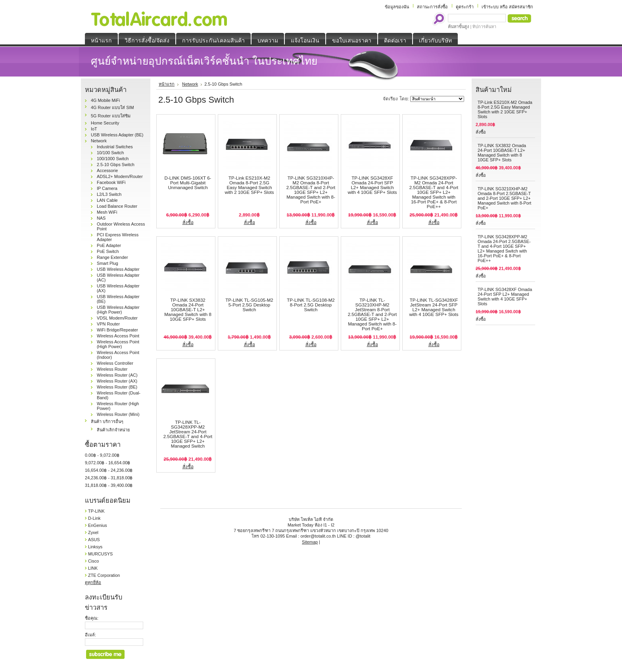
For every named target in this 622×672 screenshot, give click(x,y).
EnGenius (98, 525)
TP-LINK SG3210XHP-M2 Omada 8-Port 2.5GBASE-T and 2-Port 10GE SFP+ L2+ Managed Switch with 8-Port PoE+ (311, 190)
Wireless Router (112, 369)
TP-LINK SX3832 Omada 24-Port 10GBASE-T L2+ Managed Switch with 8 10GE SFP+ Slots (188, 310)
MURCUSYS (100, 554)
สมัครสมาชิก (521, 7)
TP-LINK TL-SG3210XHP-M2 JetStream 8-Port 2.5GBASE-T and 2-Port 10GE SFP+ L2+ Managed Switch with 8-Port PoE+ (372, 314)
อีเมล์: (90, 635)
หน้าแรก (167, 84)
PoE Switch (108, 251)
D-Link (94, 518)
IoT (94, 129)
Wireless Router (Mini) (118, 414)
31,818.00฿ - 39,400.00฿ (109, 485)
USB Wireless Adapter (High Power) (118, 310)
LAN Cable (107, 200)
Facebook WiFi (111, 182)
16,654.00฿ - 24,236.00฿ (109, 470)
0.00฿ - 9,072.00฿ (102, 455)
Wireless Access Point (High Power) (118, 344)
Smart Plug (108, 263)
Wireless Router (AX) (117, 381)
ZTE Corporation (104, 575)
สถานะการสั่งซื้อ (432, 7)
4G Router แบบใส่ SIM (112, 107)
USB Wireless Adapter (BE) (117, 135)
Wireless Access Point (118, 336)
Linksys (95, 547)
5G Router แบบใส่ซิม (111, 116)
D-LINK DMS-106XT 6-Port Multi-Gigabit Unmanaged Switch (188, 183)
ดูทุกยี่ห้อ (93, 582)
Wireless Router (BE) (117, 387)
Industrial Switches (115, 147)
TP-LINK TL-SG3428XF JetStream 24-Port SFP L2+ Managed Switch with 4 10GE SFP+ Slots (434, 307)
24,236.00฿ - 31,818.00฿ (109, 478)
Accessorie (107, 170)
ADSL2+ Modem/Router (120, 176)
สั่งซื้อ (188, 222)
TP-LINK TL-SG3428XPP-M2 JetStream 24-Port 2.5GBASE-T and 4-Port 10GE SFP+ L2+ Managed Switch (188, 434)
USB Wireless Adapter (118, 269)
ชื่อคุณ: (92, 618)
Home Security (105, 123)
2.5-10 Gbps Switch (116, 165)
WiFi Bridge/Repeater (117, 330)
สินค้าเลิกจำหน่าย (113, 430)
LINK (93, 568)
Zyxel (93, 532)
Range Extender (112, 257)
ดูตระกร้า (465, 7)
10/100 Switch (110, 153)
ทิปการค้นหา (484, 27)
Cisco (93, 561)
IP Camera (107, 188)
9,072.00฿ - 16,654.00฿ (108, 463)
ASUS (94, 540)
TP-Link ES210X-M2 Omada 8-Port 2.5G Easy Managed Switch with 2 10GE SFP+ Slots (249, 185)
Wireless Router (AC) (117, 375)
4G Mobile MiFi (105, 100)
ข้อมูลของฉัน (397, 7)
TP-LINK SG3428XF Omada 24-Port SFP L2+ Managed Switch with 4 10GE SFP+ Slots (372, 185)
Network (99, 141)
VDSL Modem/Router (117, 318)
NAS (101, 218)
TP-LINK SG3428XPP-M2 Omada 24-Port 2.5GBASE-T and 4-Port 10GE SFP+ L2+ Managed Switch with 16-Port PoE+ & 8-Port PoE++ (434, 192)
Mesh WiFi (107, 212)
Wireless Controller (115, 363)
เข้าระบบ (490, 7)
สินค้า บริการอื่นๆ (107, 421)
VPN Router (108, 324)
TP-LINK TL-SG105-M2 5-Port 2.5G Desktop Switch (249, 305)
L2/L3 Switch (109, 194)
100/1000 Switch (113, 159)
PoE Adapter (109, 245)
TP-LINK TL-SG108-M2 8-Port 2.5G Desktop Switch (311, 305)
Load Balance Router (117, 206)
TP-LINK (96, 511)
